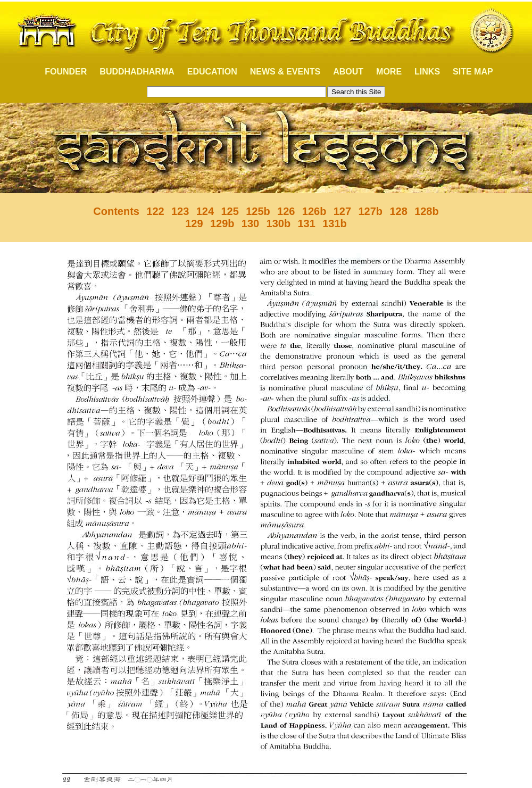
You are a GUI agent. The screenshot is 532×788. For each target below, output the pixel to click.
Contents (116, 211)
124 (205, 211)
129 (194, 223)
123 (180, 211)
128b (427, 211)
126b (314, 211)
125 (230, 211)
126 (286, 211)
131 (307, 223)
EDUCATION (212, 72)
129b (222, 223)
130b (279, 223)
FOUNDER (60, 72)
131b (335, 223)
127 (342, 211)
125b (258, 211)
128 (398, 211)
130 (250, 223)
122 (155, 211)
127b (370, 211)
